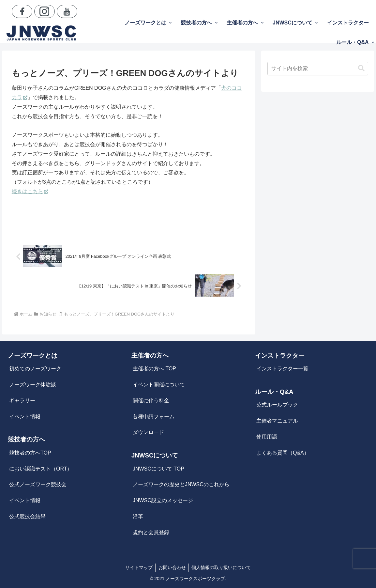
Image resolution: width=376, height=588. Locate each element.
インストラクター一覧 (282, 369)
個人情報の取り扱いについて (222, 567)
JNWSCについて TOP (158, 469)
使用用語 (267, 437)
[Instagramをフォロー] (45, 11)
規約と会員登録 (151, 532)
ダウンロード (148, 432)
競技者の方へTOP (30, 453)
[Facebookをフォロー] (22, 11)
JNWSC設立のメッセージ (163, 500)
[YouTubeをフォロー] (67, 11)
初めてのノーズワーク (35, 369)
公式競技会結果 (27, 516)
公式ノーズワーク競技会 (38, 484)
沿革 (138, 516)
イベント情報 (25, 417)
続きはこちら (30, 191)
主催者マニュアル (277, 421)
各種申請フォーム (154, 417)
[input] (318, 69)
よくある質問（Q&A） (283, 453)
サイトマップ (138, 567)
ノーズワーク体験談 (33, 385)
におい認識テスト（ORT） (41, 469)
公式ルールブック (277, 405)
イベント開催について (159, 385)
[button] (361, 68)
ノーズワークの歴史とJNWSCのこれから (181, 484)
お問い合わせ (172, 567)
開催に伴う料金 (151, 401)
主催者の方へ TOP (154, 369)
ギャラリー (22, 401)
